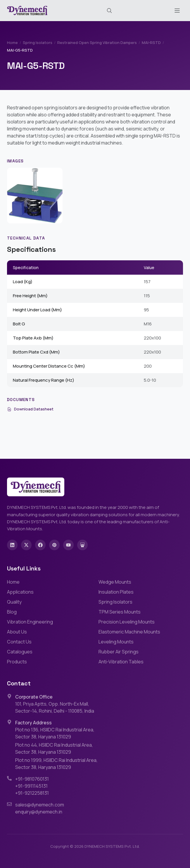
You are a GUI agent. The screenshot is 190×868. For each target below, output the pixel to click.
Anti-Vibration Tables (121, 662)
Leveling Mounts (116, 642)
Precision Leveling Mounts (127, 622)
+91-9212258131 (32, 793)
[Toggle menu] (177, 11)
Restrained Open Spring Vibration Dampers (97, 43)
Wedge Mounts (115, 582)
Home (12, 43)
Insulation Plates (116, 592)
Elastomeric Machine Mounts (129, 632)
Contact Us (19, 642)
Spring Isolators (38, 43)
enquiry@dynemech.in (39, 812)
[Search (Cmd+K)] (109, 11)
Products (17, 662)
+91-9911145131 (31, 786)
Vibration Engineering (30, 622)
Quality (14, 602)
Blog (12, 612)
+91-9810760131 (32, 779)
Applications (20, 592)
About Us (17, 632)
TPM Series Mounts (120, 612)
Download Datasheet (30, 409)
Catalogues (20, 652)
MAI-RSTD (151, 43)
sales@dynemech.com (40, 805)
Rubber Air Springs (119, 652)
